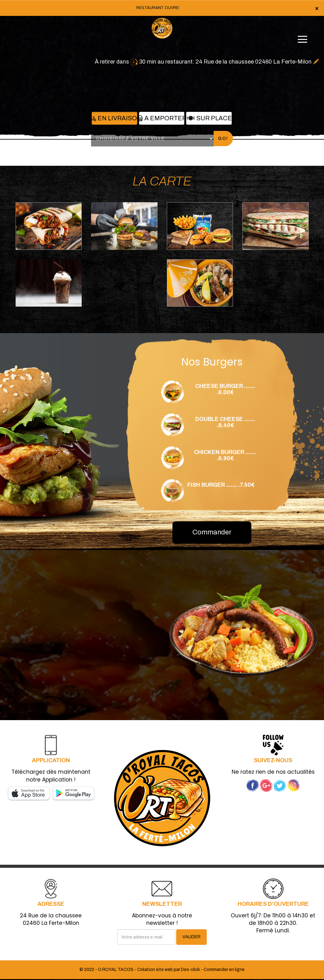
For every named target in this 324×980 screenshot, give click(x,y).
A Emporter (162, 118)
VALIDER (191, 937)
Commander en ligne (224, 970)
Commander (212, 532)
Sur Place (209, 118)
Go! (223, 139)
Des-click (190, 970)
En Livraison (114, 118)
